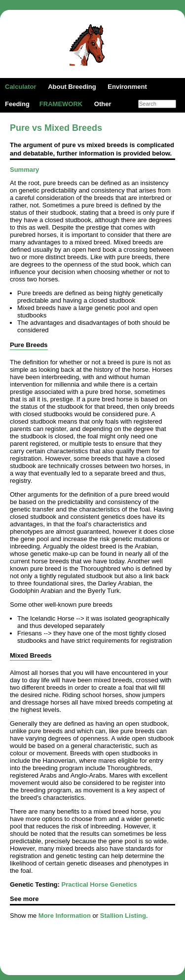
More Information (65, 916)
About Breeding (72, 87)
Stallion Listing (123, 916)
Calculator (21, 87)
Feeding (17, 104)
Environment (127, 87)
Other (103, 104)
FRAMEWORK (61, 104)
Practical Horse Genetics (99, 884)
